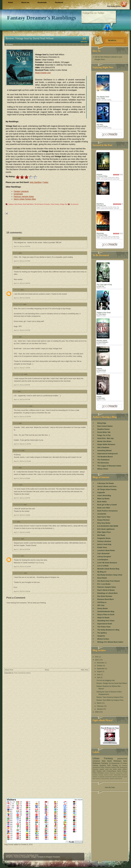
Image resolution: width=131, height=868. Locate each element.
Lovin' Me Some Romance (107, 563)
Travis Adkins (102, 314)
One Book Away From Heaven (109, 581)
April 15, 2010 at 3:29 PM (22, 498)
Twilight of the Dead (103, 313)
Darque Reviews (103, 520)
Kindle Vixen (102, 547)
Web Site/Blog (36, 182)
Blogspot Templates (53, 857)
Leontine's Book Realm (106, 550)
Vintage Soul (64, 204)
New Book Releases (112, 761)
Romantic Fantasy (98, 775)
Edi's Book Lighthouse (106, 529)
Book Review (18, 204)
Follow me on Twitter (94, 13)
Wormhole (100, 233)
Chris (15, 238)
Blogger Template (37, 857)
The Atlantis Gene (103, 97)
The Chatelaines (103, 460)
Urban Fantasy (55, 204)
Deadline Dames (103, 429)
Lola (15, 522)
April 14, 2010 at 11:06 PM (22, 444)
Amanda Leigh (18, 374)
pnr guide (124, 777)
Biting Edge (102, 423)
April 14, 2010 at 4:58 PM (22, 298)
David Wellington (103, 342)
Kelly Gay (101, 286)
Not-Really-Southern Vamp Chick (110, 575)
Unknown (17, 290)
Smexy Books (103, 608)
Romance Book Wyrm (106, 599)
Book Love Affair (104, 508)
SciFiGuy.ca (102, 602)
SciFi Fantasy (113, 765)
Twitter (46, 182)
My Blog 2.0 (102, 572)
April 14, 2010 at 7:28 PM (22, 368)
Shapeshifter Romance (120, 775)
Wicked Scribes (103, 639)
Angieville (101, 493)
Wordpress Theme (12, 857)
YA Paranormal (114, 763)
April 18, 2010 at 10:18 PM (22, 567)
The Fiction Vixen (104, 627)
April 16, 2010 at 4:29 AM (22, 515)
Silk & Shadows (103, 448)
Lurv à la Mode (103, 566)
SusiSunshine (18, 505)
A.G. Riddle (102, 98)
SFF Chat (101, 605)
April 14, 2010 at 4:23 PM (22, 261)
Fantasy (105, 763)
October (100, 666)
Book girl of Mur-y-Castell (107, 505)
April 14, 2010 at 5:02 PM (22, 330)
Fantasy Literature (21, 191)
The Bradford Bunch (105, 457)
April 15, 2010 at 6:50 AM (22, 478)
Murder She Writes (104, 441)
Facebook (59, 2)
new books (113, 769)
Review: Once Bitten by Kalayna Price (110, 700)
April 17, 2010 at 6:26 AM (22, 532)
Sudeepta (17, 556)
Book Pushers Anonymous (107, 511)
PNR (118, 767)
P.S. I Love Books (104, 584)
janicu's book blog (104, 544)
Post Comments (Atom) (22, 673)
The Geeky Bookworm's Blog (108, 630)
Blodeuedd (17, 451)
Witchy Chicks (103, 469)
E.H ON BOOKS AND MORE (108, 526)
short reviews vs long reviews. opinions (104, 779)
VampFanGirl (18, 304)
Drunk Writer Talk (104, 432)
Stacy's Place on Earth (106, 615)
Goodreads (42, 2)
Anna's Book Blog (104, 496)
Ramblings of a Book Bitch (107, 593)
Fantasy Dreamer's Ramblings (41, 18)
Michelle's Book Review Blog (108, 569)
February (100, 706)
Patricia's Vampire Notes (24, 197)
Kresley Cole (102, 206)
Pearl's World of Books (106, 590)
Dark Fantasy (97, 771)
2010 (97, 660)
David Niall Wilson (28, 204)
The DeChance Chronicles (42, 204)
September (101, 669)
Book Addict (102, 502)
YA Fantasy (123, 765)
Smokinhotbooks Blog (106, 612)
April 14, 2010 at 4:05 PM (22, 246)
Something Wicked (104, 451)
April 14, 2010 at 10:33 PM (22, 417)
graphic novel (104, 769)
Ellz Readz (101, 535)
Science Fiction (108, 775)
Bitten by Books (103, 499)
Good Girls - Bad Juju (105, 438)
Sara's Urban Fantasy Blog (25, 199)
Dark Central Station (105, 426)
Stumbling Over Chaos (106, 621)
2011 (97, 657)
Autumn (99, 369)
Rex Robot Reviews (105, 596)
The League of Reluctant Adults (109, 466)
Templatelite (26, 857)
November (101, 663)
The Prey (100, 125)
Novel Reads (102, 578)
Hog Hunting (40, 563)
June (99, 675)
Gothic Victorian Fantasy (108, 767)
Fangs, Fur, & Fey (104, 435)
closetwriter (102, 514)
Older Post (84, 670)
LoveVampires (103, 560)
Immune (99, 174)
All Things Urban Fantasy (107, 489)
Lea (15, 268)
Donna (16, 253)
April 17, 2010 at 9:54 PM (22, 549)
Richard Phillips (103, 176)
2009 (97, 712)
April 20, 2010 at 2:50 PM (22, 591)
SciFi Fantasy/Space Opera (112, 771)
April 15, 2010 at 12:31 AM (22, 461)
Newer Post (9, 670)
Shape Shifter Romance (106, 444)
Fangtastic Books (104, 538)
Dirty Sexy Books (104, 523)
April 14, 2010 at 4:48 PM (22, 283)
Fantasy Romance (110, 773)
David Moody (102, 370)
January (100, 709)
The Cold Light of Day (104, 285)
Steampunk (96, 767)
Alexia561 (17, 539)
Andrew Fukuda (103, 126)
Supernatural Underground (107, 454)
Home (10, 2)
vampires (103, 765)
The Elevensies (103, 463)
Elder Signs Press (104, 532)
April (99, 677)
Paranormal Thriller (121, 773)
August (100, 671)
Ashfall (99, 397)
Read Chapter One (43, 73)
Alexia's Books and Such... (107, 486)
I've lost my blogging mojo (106, 680)
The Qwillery (102, 633)
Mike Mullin (102, 398)
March (99, 703)
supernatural (118, 779)
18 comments (74, 204)
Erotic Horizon (18, 573)
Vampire (95, 777)
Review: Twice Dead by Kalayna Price (110, 697)
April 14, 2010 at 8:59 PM (22, 385)
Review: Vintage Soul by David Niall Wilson (30, 38)
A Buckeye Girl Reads (21, 406)
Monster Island (102, 341)
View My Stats (110, 787)
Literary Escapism (104, 557)
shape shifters (122, 769)
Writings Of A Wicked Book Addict (110, 642)
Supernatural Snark (105, 624)
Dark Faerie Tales (104, 517)
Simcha (16, 485)
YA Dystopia (101, 777)
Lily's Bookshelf (103, 554)
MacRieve (100, 204)
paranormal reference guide (113, 777)
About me (25, 2)
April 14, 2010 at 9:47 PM (22, 400)
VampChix (101, 636)
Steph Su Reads (103, 618)
